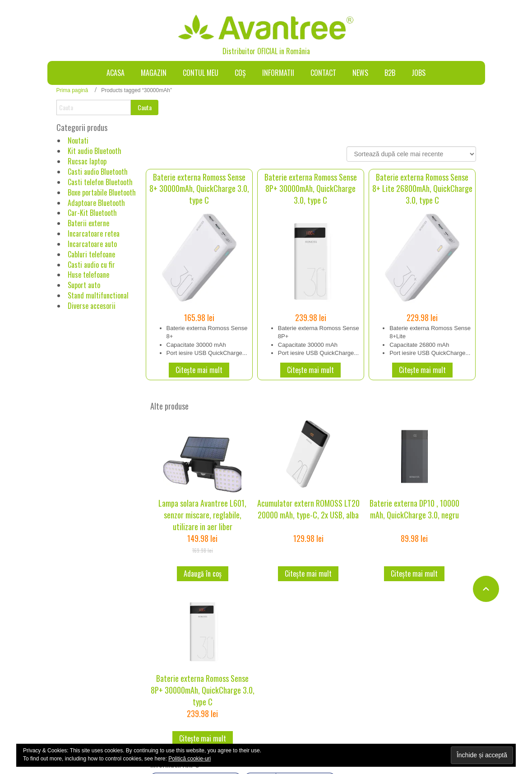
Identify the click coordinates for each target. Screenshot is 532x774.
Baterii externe (88, 223)
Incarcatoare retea (94, 233)
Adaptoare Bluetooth (96, 203)
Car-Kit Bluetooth (92, 213)
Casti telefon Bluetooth (100, 182)
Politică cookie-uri (190, 759)
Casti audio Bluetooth (98, 172)
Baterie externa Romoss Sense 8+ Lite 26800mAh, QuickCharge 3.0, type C (422, 189)
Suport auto (84, 285)
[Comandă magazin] (411, 154)
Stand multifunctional (98, 295)
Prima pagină (72, 90)
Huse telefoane (88, 275)
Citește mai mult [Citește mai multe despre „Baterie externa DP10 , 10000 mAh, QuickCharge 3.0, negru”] (414, 574)
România (298, 51)
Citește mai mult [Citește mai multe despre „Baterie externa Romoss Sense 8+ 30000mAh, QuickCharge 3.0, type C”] (199, 370)
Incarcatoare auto (92, 244)
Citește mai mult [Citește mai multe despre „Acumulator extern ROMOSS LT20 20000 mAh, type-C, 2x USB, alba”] (308, 574)
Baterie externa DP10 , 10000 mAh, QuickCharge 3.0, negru (414, 509)
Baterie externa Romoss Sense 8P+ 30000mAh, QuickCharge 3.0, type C (311, 189)
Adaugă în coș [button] (203, 574)
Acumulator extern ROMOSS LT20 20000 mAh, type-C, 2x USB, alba (308, 509)
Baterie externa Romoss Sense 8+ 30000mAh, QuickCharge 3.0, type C (199, 189)
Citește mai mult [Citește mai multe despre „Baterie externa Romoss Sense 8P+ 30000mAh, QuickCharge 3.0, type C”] (310, 370)
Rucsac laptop (87, 161)
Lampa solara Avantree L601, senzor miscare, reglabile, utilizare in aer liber (202, 515)
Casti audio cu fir (91, 265)
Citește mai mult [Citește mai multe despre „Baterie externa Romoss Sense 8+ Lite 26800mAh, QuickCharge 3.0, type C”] (422, 370)
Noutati (78, 140)
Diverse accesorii (92, 306)
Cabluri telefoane (91, 254)
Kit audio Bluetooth (95, 151)
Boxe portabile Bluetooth (102, 192)
